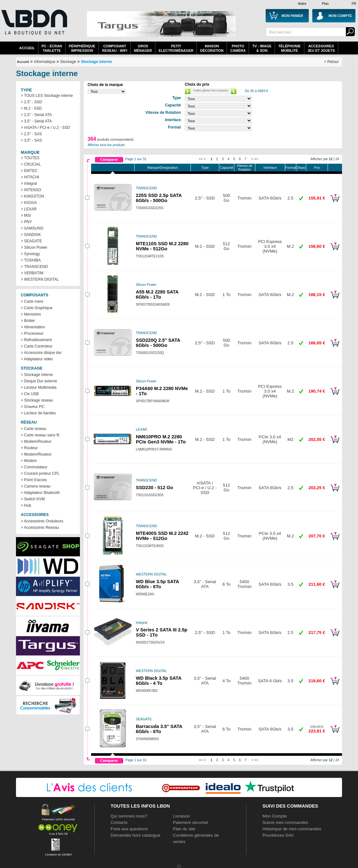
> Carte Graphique (37, 308)
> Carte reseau (34, 429)
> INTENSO (31, 190)
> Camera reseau (36, 486)
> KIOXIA (29, 203)
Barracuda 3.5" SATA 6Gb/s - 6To (159, 729)
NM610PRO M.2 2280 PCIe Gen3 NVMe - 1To (161, 439)
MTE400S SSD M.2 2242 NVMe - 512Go (162, 536)
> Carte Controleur (37, 346)
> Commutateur (34, 467)
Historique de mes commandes (292, 829)
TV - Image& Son (262, 48)
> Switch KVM (33, 499)
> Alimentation (33, 327)
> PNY (26, 222)
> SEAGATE (31, 241)
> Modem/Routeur (36, 442)
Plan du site (184, 829)
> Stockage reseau (37, 400)
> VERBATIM (32, 273)
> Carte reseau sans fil (40, 435)
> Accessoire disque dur (41, 353)
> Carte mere (32, 301)
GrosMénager (143, 48)
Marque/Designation (163, 168)
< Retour (331, 62)
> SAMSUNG (32, 228)
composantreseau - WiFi (115, 48)
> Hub (26, 505)
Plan (325, 4)
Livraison (181, 816)
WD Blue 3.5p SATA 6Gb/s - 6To (157, 584)
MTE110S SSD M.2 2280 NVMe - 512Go (162, 246)
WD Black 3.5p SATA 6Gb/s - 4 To (159, 681)
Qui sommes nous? (129, 816)
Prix (317, 168)
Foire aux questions (129, 829)
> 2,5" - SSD (31, 102)
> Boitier (28, 321)
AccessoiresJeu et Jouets (321, 48)
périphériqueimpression (82, 48)
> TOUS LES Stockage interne (47, 96)
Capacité (227, 168)
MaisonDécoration (212, 48)
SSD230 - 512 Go (155, 488)
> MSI (26, 215)
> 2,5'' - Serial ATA (36, 115)
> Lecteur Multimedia (39, 387)
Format (291, 168)
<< (201, 159)
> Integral (29, 184)
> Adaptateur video (37, 359)
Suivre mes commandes (285, 822)
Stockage (68, 62)
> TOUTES (30, 158)
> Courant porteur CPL (40, 473)
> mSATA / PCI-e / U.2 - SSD (45, 128)
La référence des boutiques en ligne (34, 26)
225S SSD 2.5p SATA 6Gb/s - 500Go (159, 198)
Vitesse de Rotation (245, 168)
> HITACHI (30, 177)
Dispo (301, 168)
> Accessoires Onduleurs (42, 521)
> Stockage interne (37, 375)
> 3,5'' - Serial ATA (36, 121)
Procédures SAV (278, 835)
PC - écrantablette (52, 48)
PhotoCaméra (238, 48)
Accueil (27, 48)
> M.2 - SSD (31, 108)
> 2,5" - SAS (31, 134)
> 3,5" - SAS (31, 140)
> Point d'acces (34, 480)
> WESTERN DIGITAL (40, 279)
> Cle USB (30, 394)
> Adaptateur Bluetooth (40, 493)
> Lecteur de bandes (38, 413)
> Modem (29, 461)
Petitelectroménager (176, 48)
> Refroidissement (36, 340)
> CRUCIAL (31, 164)
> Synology (30, 254)
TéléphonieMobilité (289, 48)
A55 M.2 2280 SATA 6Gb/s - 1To (157, 294)
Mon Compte (275, 816)
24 (337, 159)
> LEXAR (29, 209)
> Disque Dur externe (39, 381)
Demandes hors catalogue (136, 835)
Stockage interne (96, 62)
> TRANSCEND (34, 267)
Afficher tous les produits (106, 145)
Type (205, 168)
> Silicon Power (34, 247)
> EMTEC (29, 171)
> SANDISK (31, 235)
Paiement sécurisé (191, 822)
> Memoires (31, 314)
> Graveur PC (33, 407)
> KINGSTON (32, 196)
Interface (270, 168)
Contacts (119, 822)
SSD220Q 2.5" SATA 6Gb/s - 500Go (158, 343)
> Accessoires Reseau (40, 528)
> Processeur (32, 333)
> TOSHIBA (31, 260)
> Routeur (29, 448)
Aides (302, 4)
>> (256, 159)
